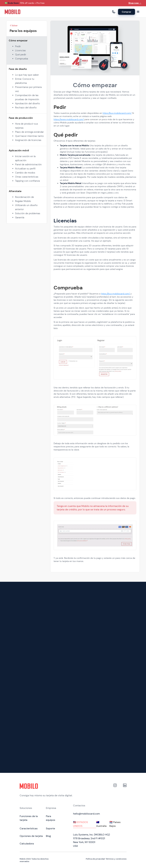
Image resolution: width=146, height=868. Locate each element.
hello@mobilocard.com (86, 814)
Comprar (127, 12)
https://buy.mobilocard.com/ (116, 294)
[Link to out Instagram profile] (115, 790)
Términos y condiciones (116, 859)
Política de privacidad (95, 859)
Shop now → (135, 3)
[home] (13, 12)
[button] (138, 12)
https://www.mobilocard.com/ (69, 119)
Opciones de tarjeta (31, 836)
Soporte (50, 828)
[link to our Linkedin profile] (125, 790)
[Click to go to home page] (46, 786)
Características (29, 828)
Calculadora (27, 844)
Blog (48, 836)
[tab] (85, 824)
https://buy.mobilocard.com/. (117, 113)
